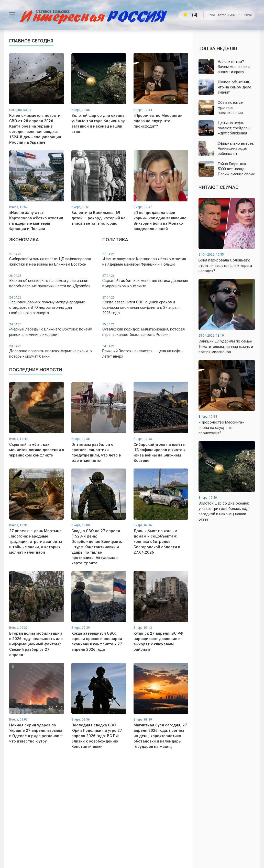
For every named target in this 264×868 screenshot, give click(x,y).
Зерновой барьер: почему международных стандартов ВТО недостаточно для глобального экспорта (52, 305)
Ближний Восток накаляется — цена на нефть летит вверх (145, 351)
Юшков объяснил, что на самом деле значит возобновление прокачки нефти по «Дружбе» (52, 281)
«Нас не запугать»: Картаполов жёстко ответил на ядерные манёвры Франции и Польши (145, 259)
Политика (115, 240)
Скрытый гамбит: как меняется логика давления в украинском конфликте (145, 281)
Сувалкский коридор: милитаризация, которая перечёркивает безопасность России (145, 330)
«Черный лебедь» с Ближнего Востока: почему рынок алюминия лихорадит (52, 330)
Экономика (24, 240)
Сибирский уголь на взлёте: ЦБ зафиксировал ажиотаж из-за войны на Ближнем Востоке (52, 259)
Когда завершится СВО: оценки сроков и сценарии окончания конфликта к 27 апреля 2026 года (145, 305)
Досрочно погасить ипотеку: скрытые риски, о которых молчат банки (52, 351)
